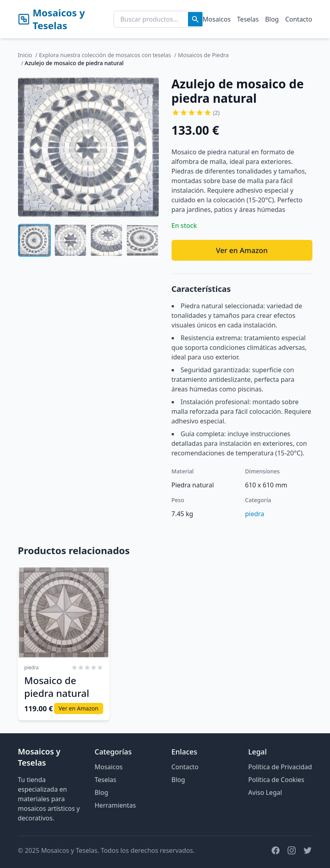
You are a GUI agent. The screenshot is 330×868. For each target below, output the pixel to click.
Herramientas (115, 805)
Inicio (25, 55)
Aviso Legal (265, 792)
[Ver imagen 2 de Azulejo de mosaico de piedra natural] (70, 240)
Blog (272, 19)
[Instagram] (292, 850)
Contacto (299, 19)
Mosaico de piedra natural (57, 687)
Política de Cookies (276, 780)
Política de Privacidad (280, 767)
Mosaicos (217, 19)
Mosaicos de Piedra (203, 55)
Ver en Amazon (242, 250)
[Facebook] (276, 850)
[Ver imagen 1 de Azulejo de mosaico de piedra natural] (34, 240)
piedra (255, 514)
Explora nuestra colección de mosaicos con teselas (105, 55)
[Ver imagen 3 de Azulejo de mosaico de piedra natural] (106, 240)
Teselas (248, 19)
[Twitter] (308, 850)
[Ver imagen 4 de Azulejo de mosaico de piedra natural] (142, 240)
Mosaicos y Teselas (52, 19)
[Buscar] (195, 19)
